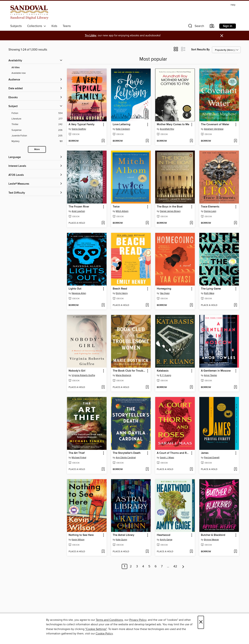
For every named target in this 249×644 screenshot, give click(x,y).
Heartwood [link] (164, 535)
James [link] (205, 453)
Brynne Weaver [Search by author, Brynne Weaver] (211, 540)
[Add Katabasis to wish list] (191, 387)
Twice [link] (116, 207)
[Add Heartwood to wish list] (191, 552)
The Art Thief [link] (77, 453)
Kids (54, 26)
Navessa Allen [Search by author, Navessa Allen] (79, 293)
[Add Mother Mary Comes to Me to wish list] (191, 141)
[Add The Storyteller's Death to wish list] (147, 469)
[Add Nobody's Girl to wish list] (103, 387)
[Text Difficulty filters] (35, 193)
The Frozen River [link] (79, 207)
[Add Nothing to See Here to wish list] (103, 552)
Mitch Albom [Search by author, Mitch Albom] (122, 211)
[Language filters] (35, 157)
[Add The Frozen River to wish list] (103, 223)
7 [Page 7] (162, 566)
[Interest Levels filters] (35, 166)
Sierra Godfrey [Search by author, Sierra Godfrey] (79, 129)
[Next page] (183, 566)
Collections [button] (37, 26)
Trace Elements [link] (210, 207)
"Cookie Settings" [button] (96, 629)
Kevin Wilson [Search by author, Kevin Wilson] (78, 540)
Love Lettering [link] (122, 125)
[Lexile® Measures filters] (35, 184)
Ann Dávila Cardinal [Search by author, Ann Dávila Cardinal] (126, 458)
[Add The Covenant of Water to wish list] (235, 141)
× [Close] (201, 622)
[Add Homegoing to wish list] (191, 305)
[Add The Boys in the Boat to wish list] (191, 223)
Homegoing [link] (164, 289)
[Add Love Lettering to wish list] (147, 141)
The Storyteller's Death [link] (127, 453)
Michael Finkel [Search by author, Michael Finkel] (79, 458)
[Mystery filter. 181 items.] (37, 141)
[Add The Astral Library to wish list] (147, 552)
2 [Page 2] (131, 566)
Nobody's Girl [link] (77, 371)
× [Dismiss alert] (222, 36)
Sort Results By (200, 50)
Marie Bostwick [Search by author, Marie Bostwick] (124, 375)
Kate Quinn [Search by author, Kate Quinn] (121, 540)
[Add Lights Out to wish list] (103, 305)
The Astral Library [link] (124, 535)
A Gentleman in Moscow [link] (216, 371)
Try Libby (91, 36)
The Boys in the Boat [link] (170, 207)
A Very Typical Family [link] (82, 125)
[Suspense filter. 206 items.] (37, 130)
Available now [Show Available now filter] (19, 73)
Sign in (228, 26)
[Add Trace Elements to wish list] (235, 223)
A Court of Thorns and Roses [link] (173, 453)
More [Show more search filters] (37, 149)
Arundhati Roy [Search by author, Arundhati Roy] (167, 129)
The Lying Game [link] (211, 289)
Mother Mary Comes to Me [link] (173, 125)
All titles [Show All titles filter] (16, 68)
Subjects (16, 26)
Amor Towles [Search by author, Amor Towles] (210, 375)
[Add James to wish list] (235, 469)
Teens (67, 26)
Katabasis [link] (163, 371)
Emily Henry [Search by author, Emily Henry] (122, 293)
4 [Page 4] (143, 566)
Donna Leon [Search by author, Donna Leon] (210, 211)
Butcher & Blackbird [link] (213, 535)
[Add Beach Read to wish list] (147, 305)
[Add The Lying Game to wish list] (235, 305)
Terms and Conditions (109, 620)
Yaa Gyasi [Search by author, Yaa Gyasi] (165, 293)
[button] (196, 27)
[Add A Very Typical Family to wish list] (103, 141)
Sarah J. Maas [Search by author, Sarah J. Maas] (167, 458)
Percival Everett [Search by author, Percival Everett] (212, 458)
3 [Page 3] (137, 566)
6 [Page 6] (156, 566)
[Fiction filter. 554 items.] (37, 113)
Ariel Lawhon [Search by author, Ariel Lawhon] (78, 211)
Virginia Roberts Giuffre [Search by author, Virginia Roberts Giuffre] (83, 375)
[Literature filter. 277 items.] (37, 119)
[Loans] (212, 27)
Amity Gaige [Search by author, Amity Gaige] (166, 540)
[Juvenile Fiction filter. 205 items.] (37, 136)
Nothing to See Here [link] (81, 535)
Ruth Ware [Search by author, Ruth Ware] (209, 293)
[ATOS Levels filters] (35, 175)
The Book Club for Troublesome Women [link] (129, 371)
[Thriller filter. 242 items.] (37, 124)
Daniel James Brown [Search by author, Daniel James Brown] (170, 211)
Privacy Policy (138, 620)
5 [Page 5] (149, 566)
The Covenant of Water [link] (215, 125)
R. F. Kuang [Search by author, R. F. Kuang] (165, 375)
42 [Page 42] (175, 566)
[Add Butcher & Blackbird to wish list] (235, 552)
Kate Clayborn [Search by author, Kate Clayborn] (123, 129)
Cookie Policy (104, 634)
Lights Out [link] (75, 289)
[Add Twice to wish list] (147, 223)
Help (233, 5)
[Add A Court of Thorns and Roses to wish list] (191, 469)
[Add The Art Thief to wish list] (103, 469)
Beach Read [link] (120, 289)
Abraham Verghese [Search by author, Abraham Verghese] (214, 129)
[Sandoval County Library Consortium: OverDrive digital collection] (30, 12)
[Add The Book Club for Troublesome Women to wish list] (147, 387)
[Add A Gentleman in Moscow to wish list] (235, 387)
